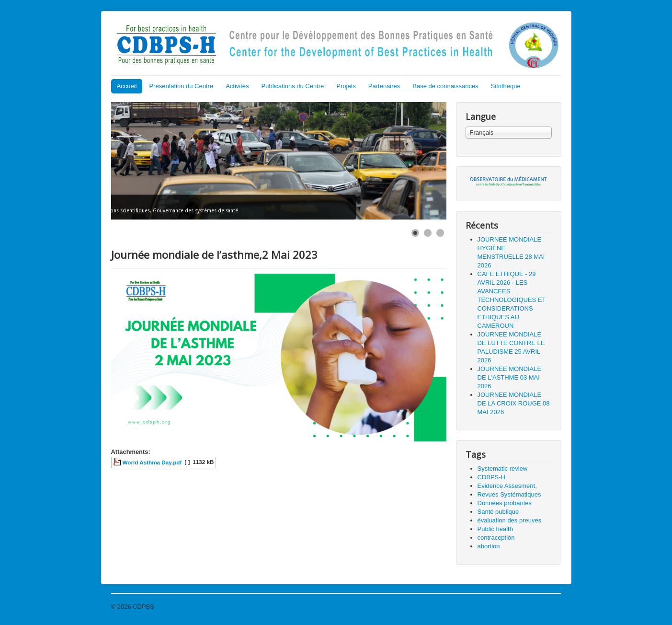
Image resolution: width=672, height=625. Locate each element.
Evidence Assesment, (507, 486)
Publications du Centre (293, 86)
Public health (495, 529)
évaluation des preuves (510, 520)
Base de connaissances (445, 86)
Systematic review (503, 469)
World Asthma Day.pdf (152, 462)
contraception (496, 538)
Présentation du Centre (181, 86)
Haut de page (542, 607)
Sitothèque (506, 86)
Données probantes (505, 503)
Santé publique (498, 512)
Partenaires (384, 86)
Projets (346, 86)
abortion (489, 546)
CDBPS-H (492, 477)
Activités (237, 86)
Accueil (127, 86)
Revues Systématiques (509, 494)
